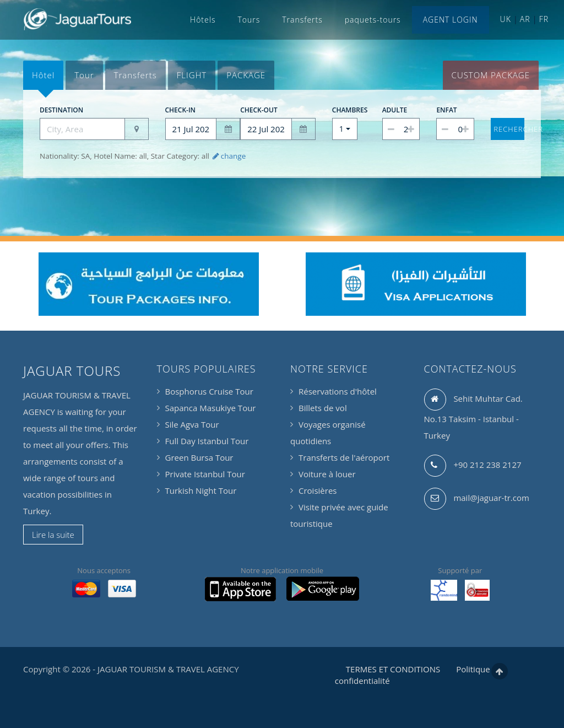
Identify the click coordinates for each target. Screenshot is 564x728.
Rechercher (509, 129)
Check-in (181, 110)
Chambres (345, 110)
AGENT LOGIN (451, 20)
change (228, 156)
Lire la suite (53, 535)
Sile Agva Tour (192, 424)
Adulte (395, 110)
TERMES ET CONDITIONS (393, 669)
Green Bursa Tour (199, 457)
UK (506, 19)
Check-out (259, 110)
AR (525, 19)
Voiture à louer (327, 474)
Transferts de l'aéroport (344, 457)
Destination (61, 110)
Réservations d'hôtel (338, 391)
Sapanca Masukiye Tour (211, 408)
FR (544, 19)
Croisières (318, 490)
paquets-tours (373, 20)
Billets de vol (323, 408)
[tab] (43, 75)
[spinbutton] (401, 129)
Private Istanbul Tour (205, 474)
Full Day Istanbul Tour (207, 441)
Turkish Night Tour (201, 490)
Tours (249, 20)
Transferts (302, 20)
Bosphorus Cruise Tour (209, 391)
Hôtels (203, 20)
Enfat (446, 110)
